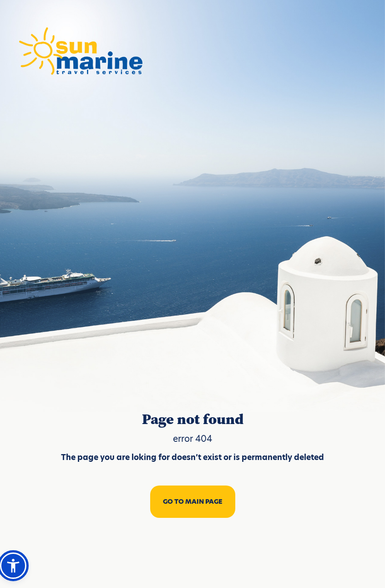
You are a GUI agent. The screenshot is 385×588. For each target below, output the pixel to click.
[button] (13, 566)
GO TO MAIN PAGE (193, 501)
